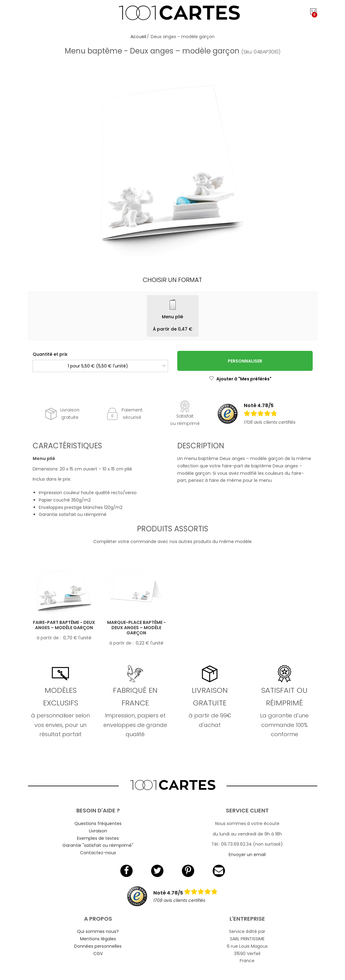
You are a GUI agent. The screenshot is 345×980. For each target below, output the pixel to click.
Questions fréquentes (98, 823)
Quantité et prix (50, 354)
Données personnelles (98, 946)
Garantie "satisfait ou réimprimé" (98, 845)
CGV (98, 954)
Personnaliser (245, 361)
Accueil (138, 37)
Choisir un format (172, 280)
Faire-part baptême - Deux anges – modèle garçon (64, 625)
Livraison (98, 831)
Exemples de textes (98, 838)
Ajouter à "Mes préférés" (240, 379)
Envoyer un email (247, 855)
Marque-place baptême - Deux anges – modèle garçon (136, 628)
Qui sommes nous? (98, 931)
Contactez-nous (98, 853)
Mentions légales (98, 939)
